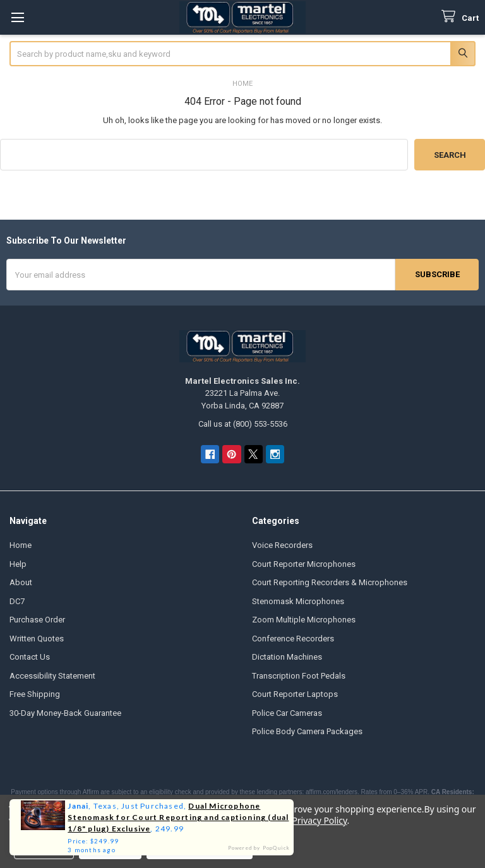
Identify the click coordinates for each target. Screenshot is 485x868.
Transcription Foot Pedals (299, 676)
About (21, 582)
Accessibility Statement (52, 676)
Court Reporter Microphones (304, 564)
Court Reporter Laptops (295, 694)
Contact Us (30, 657)
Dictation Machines (287, 657)
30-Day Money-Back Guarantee (65, 713)
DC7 (17, 601)
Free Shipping (35, 694)
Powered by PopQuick (259, 848)
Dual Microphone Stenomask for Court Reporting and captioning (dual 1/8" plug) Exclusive (178, 817)
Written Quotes (37, 639)
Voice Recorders (282, 545)
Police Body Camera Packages (307, 731)
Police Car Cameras (287, 713)
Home (21, 545)
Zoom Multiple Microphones (304, 620)
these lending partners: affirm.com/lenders (298, 792)
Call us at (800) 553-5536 (243, 424)
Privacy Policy (319, 820)
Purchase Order (37, 620)
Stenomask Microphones (298, 601)
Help (18, 564)
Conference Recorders (293, 639)
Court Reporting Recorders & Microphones (330, 582)
